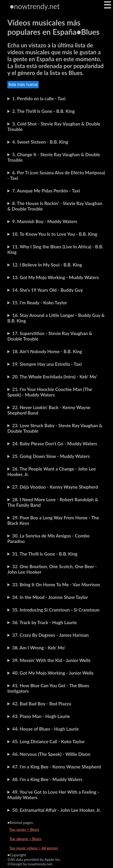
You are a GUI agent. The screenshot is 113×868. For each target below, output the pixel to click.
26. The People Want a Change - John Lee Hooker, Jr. (52, 472)
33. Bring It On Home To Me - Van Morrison (56, 585)
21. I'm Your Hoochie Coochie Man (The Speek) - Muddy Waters (50, 392)
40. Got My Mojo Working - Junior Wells (53, 673)
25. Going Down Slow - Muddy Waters (51, 456)
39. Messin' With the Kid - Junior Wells (51, 660)
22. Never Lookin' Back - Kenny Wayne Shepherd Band (49, 410)
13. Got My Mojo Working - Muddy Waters (55, 277)
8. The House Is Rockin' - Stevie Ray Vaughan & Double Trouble (55, 206)
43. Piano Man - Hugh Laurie (41, 716)
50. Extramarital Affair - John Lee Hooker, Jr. (56, 810)
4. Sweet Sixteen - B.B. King (40, 142)
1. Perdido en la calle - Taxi (39, 98)
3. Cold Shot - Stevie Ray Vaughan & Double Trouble (54, 126)
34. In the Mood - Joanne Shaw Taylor (50, 597)
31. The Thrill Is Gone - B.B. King (45, 554)
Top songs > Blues (24, 829)
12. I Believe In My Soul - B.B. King (47, 265)
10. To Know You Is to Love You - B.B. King (55, 234)
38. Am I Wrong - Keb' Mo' (39, 648)
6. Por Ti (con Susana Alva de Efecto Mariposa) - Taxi (56, 175)
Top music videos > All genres (34, 848)
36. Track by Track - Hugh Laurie (44, 622)
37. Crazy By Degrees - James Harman (50, 635)
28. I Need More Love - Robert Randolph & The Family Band (53, 502)
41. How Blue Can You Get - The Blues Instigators (48, 688)
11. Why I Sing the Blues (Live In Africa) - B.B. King (55, 249)
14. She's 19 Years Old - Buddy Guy (47, 290)
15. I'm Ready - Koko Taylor (40, 303)
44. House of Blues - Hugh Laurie (45, 729)
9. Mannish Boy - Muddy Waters (45, 221)
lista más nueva (23, 85)
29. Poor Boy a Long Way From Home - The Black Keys (53, 520)
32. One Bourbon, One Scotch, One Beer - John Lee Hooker (52, 569)
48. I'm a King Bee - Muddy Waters (47, 779)
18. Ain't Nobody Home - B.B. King (47, 351)
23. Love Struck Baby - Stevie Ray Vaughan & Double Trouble (55, 428)
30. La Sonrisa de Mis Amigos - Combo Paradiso (48, 538)
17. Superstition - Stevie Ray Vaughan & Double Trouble (50, 336)
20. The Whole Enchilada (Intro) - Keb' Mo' (55, 377)
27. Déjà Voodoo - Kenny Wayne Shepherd (55, 487)
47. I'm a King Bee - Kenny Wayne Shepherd (56, 767)
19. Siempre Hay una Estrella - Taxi (47, 364)
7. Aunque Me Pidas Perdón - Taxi (46, 191)
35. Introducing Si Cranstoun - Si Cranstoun (56, 610)
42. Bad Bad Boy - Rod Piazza (42, 704)
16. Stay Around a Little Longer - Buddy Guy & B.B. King (56, 318)
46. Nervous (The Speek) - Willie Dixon (51, 754)
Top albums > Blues (25, 839)
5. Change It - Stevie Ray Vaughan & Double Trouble (54, 157)
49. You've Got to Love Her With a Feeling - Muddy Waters (53, 795)
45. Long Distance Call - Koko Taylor (48, 741)
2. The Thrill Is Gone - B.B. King (43, 111)
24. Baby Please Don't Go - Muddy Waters (55, 444)
